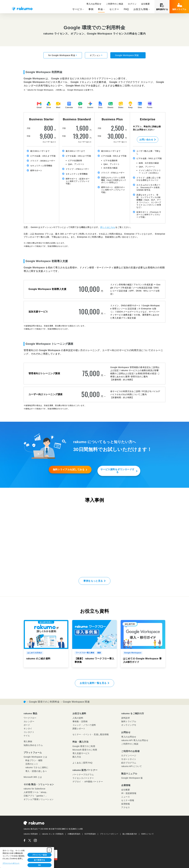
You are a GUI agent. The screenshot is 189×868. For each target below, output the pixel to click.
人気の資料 (78, 718)
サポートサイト (129, 759)
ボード (27, 725)
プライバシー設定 (40, 855)
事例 (91, 9)
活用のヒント (32, 764)
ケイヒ (27, 736)
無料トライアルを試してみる (69, 470)
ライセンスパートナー (83, 778)
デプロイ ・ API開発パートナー (88, 782)
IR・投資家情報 (129, 793)
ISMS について (147, 834)
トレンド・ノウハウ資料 (84, 725)
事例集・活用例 (80, 721)
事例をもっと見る (93, 581)
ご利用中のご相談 (115, 4)
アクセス (126, 807)
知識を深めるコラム (33, 745)
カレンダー (29, 721)
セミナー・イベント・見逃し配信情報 (91, 734)
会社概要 (145, 4)
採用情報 (126, 804)
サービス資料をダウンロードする (117, 471)
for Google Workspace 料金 (63, 55)
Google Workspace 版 (132, 778)
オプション (96, 55)
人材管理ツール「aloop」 (36, 792)
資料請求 (126, 718)
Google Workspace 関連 (128, 55)
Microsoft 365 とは (33, 777)
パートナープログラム (83, 775)
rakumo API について (131, 766)
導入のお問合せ (94, 4)
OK (39, 865)
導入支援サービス (81, 753)
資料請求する (162, 9)
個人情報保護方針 (130, 834)
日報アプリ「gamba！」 (36, 796)
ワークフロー (30, 718)
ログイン (132, 4)
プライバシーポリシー (109, 834)
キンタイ (28, 729)
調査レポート (79, 729)
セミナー (114, 9)
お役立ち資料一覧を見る (93, 683)
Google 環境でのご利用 (84, 746)
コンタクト (29, 732)
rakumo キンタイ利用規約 (53, 834)
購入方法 (77, 757)
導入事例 (28, 741)
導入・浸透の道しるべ (36, 771)
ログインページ (129, 756)
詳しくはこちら (108, 227)
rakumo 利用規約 (31, 834)
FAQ (126, 9)
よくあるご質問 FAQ (82, 763)
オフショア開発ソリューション (39, 799)
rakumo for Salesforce (34, 789)
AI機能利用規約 (74, 834)
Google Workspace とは (35, 757)
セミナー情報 (128, 800)
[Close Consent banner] (49, 850)
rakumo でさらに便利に (37, 767)
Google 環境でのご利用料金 (44, 702)
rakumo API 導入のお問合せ (135, 740)
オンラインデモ (129, 725)
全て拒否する (39, 860)
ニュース (126, 797)
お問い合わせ (146, 140)
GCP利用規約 (90, 834)
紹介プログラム (129, 763)
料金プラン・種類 (34, 760)
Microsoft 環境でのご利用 (85, 750)
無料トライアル (179, 9)
